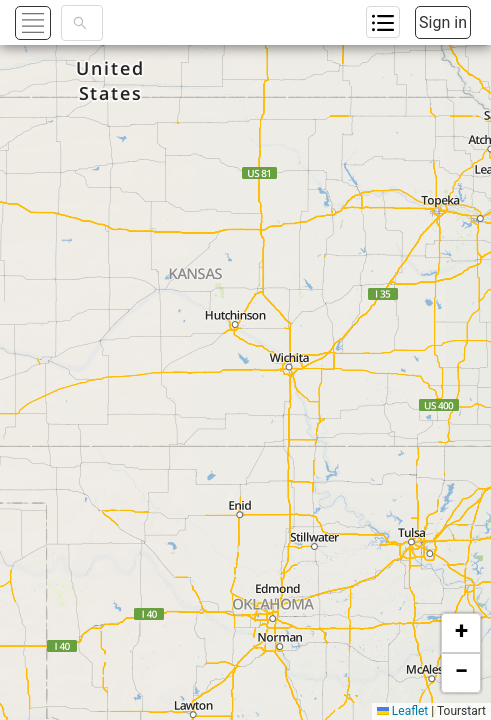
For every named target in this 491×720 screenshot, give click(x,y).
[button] (461, 633)
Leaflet (402, 711)
